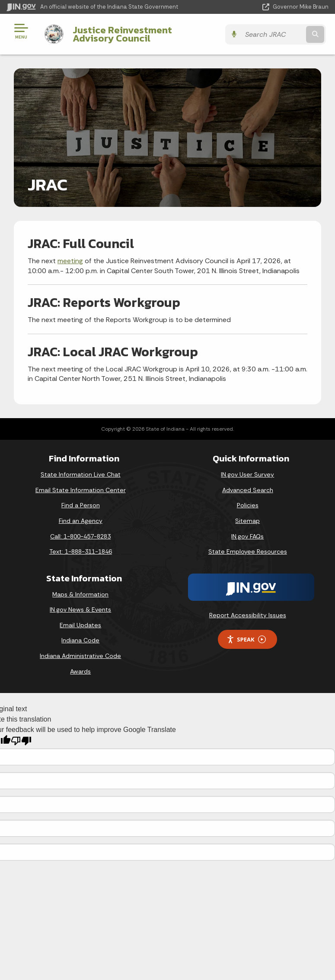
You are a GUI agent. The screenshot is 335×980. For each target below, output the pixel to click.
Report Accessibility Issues (248, 615)
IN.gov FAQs (247, 536)
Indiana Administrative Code (80, 656)
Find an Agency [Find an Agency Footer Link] (81, 521)
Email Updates (80, 625)
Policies (248, 505)
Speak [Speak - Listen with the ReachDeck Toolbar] (246, 640)
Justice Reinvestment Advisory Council (141, 34)
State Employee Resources (248, 551)
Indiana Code (80, 640)
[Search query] (282, 34)
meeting (70, 261)
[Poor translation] (21, 741)
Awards (80, 671)
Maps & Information (80, 594)
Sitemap (247, 521)
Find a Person (81, 505)
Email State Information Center (81, 490)
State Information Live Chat (81, 474)
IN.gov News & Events (80, 609)
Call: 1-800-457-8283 (80, 536)
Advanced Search (248, 490)
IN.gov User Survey (247, 474)
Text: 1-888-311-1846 (81, 551)
